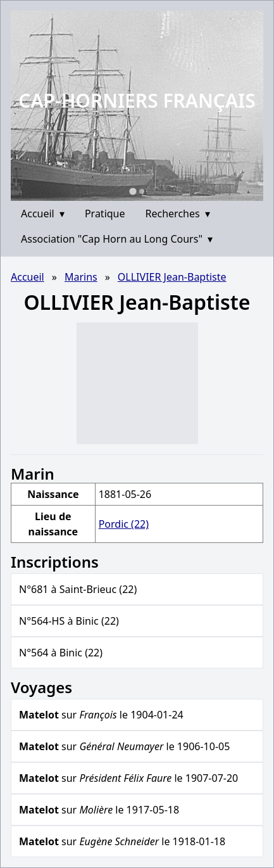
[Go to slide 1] (133, 191)
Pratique (105, 214)
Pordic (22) (124, 524)
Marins (81, 277)
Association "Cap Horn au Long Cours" (117, 239)
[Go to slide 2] (142, 191)
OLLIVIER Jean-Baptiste (172, 277)
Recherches (178, 214)
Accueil (43, 214)
